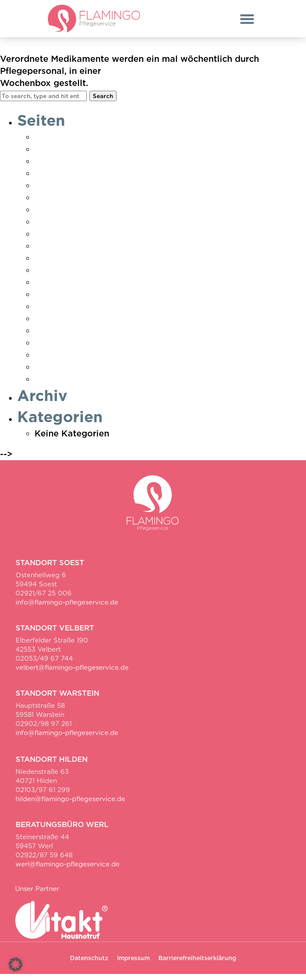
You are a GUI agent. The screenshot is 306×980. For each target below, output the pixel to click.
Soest (47, 300)
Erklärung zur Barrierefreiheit (97, 191)
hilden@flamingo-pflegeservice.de (70, 805)
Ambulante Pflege (73, 143)
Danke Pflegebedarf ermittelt (98, 155)
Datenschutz (61, 179)
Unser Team (60, 325)
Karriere (52, 240)
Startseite (55, 312)
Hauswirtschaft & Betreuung (95, 204)
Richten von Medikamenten (104, 48)
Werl (45, 385)
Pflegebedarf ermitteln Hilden (98, 252)
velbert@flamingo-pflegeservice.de (72, 674)
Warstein (54, 373)
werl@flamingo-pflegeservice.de (68, 870)
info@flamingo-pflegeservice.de (67, 608)
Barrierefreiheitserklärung (197, 964)
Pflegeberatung (68, 276)
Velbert (50, 337)
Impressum (58, 228)
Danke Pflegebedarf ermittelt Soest (111, 167)
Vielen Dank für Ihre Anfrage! (98, 361)
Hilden (48, 216)
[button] (247, 19)
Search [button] (103, 102)
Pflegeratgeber (67, 288)
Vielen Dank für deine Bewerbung (107, 349)
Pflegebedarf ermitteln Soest (97, 264)
